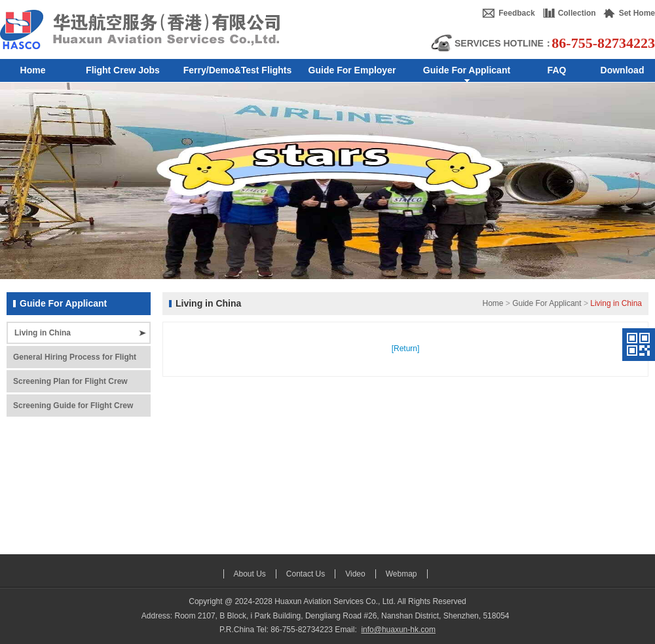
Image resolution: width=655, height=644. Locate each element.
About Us (250, 574)
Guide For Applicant (547, 303)
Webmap (402, 574)
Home (493, 303)
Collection (577, 13)
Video (355, 574)
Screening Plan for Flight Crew (70, 381)
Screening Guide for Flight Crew (73, 406)
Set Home (637, 13)
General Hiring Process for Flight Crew (75, 360)
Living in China (43, 333)
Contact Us (306, 574)
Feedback (516, 13)
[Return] (406, 349)
